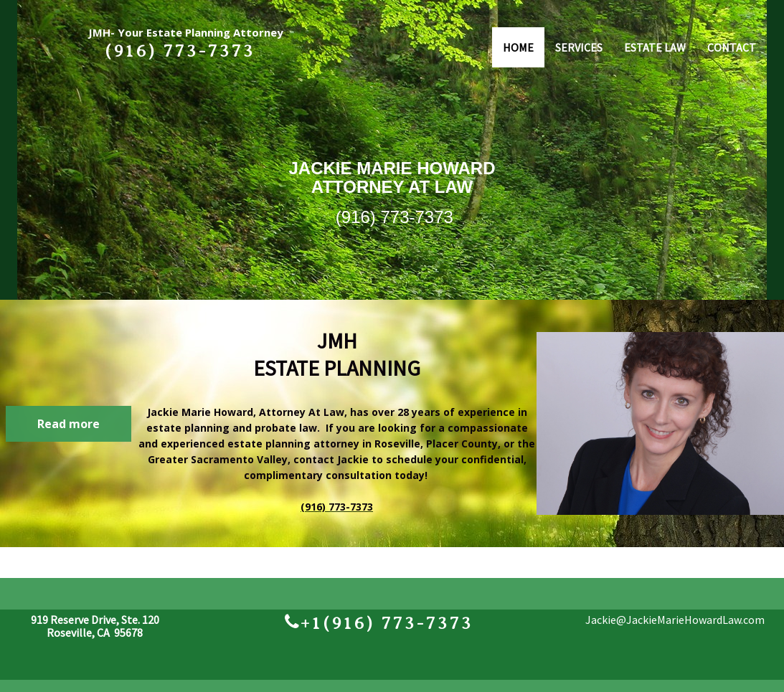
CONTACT (732, 47)
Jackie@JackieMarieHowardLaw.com (675, 620)
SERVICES (579, 47)
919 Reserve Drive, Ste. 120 (95, 620)
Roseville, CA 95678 (95, 632)
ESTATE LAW (655, 47)
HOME (518, 47)
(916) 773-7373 (395, 217)
